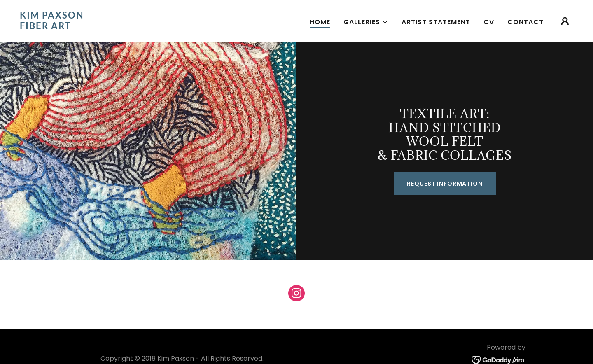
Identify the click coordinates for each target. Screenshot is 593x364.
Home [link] (320, 22)
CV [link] (489, 22)
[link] (97, 27)
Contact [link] (525, 22)
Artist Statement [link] (436, 22)
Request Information (445, 184)
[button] (366, 22)
